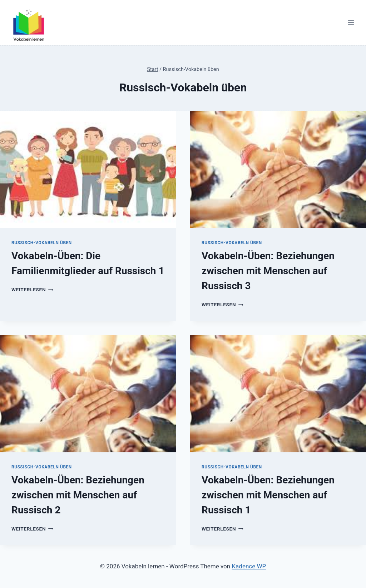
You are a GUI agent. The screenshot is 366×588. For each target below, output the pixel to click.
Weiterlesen (32, 290)
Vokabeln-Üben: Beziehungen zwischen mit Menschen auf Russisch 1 (268, 495)
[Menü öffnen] (351, 23)
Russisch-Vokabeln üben (42, 243)
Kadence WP (249, 566)
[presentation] (88, 170)
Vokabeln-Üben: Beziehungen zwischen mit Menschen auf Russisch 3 (268, 271)
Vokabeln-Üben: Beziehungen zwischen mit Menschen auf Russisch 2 (78, 495)
